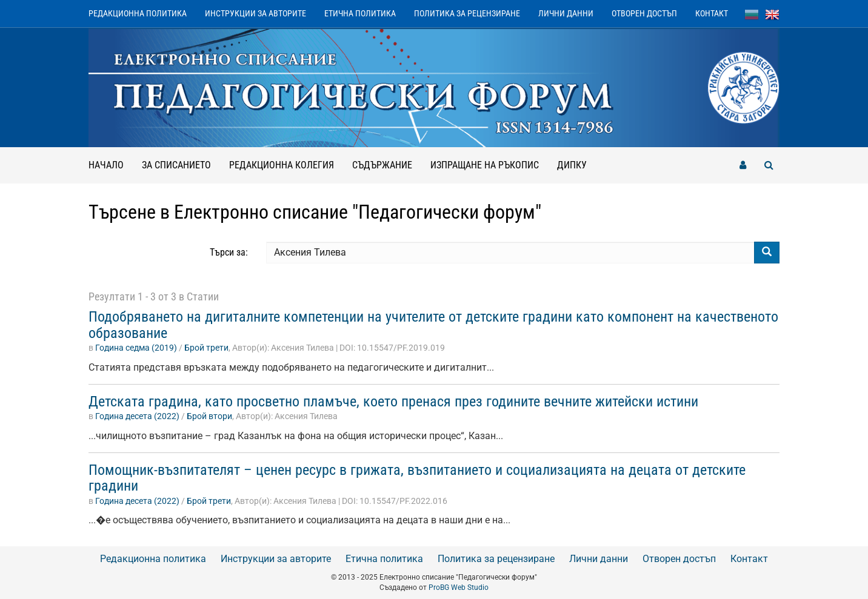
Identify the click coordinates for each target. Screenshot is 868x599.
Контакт (712, 13)
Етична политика (360, 13)
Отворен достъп (644, 13)
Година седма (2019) (136, 348)
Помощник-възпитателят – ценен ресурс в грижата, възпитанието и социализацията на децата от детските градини (417, 478)
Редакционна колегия (282, 165)
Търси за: (229, 252)
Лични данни (566, 13)
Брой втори (209, 416)
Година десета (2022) (137, 416)
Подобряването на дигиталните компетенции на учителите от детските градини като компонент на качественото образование (433, 325)
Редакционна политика (138, 13)
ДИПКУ (572, 165)
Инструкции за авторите (255, 13)
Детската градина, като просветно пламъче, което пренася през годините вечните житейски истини (393, 402)
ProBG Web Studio (459, 587)
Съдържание (382, 165)
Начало (106, 165)
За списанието (176, 165)
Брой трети (206, 348)
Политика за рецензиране (467, 13)
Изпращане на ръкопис (485, 165)
